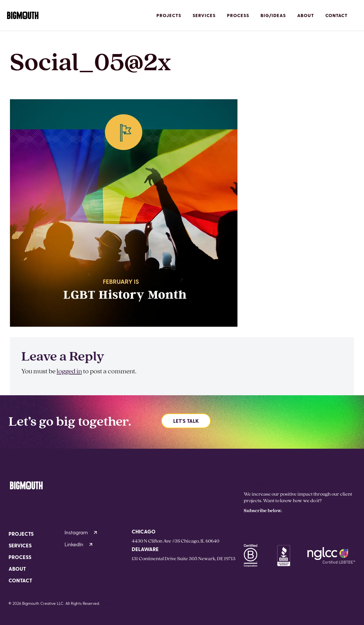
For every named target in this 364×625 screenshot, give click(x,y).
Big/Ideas (273, 15)
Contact (336, 15)
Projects (169, 15)
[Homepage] (23, 15)
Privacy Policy (114, 603)
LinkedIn (78, 544)
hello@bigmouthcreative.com (277, 483)
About (306, 15)
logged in (69, 371)
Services (204, 15)
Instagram (81, 532)
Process (238, 15)
